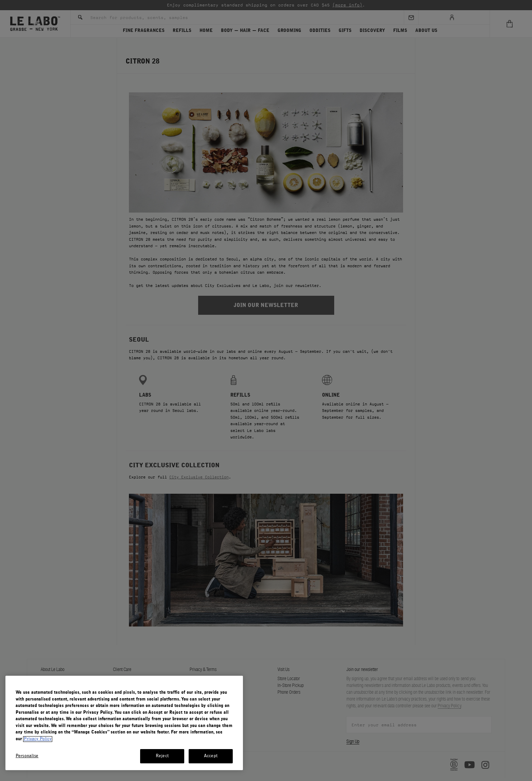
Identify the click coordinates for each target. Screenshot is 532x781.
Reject (162, 756)
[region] (124, 723)
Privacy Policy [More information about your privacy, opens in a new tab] (38, 739)
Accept (211, 756)
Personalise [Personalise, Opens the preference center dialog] (27, 756)
